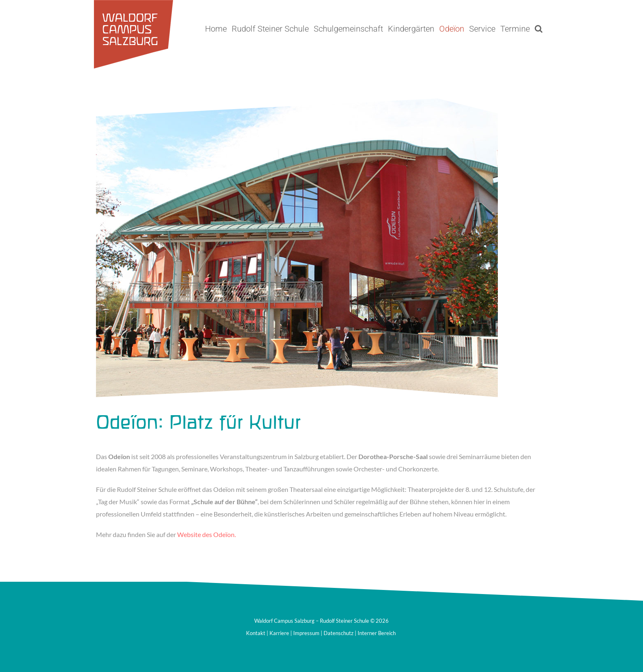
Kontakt (256, 633)
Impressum (306, 633)
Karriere (279, 633)
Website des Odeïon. (206, 534)
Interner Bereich (377, 633)
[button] (539, 29)
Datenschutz (339, 633)
